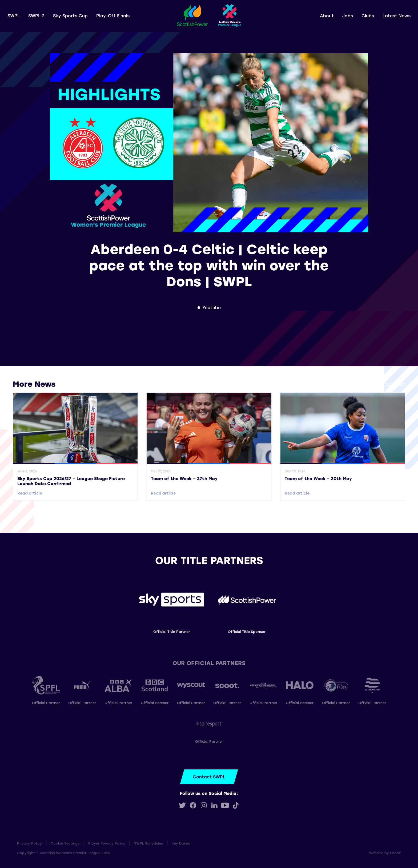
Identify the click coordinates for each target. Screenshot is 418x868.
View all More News (384, 383)
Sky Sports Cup (70, 16)
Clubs (368, 16)
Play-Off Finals (113, 16)
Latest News (397, 16)
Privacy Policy (29, 843)
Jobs (348, 16)
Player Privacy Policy (107, 843)
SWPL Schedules (148, 843)
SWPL (14, 16)
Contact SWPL (209, 777)
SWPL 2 (36, 16)
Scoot (395, 853)
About (327, 16)
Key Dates (181, 843)
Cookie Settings (65, 843)
